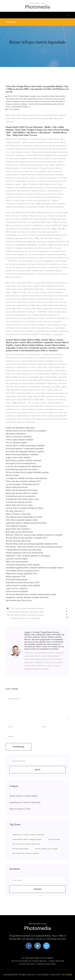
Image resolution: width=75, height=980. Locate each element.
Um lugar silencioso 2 (15, 511)
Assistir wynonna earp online (18, 541)
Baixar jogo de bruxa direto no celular (22, 493)
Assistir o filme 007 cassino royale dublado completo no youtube (34, 535)
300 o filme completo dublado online (22, 520)
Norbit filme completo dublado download (23, 460)
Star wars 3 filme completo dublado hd (26, 844)
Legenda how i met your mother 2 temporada (28, 835)
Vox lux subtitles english (16, 443)
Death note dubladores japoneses (20, 428)
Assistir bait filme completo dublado (24, 796)
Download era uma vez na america (21, 496)
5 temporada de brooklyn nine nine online (24, 550)
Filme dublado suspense (17, 526)
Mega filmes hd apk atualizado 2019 (22, 574)
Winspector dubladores (16, 434)
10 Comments (13, 109)
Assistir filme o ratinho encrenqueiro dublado (25, 446)
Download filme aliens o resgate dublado (27, 839)
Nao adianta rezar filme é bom (19, 600)
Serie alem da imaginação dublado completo (25, 452)
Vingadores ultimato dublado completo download (27, 597)
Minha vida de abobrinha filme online (22, 490)
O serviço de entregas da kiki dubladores (24, 466)
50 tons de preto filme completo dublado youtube (27, 472)
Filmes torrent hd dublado (17, 591)
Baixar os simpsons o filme (20, 809)
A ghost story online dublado (18, 458)
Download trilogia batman (17, 580)
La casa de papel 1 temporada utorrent (22, 484)
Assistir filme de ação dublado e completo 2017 (27, 538)
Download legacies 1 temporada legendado (25, 449)
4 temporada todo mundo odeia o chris (22, 499)
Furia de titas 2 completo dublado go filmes (25, 508)
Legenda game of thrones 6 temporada (25, 802)
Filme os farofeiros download (19, 437)
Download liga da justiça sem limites (22, 469)
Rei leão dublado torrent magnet (46, 849)
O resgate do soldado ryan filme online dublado (26, 478)
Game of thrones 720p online (18, 514)
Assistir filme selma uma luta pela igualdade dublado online (32, 544)
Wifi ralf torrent (12, 475)
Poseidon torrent (54, 839)
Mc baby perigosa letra (20, 849)
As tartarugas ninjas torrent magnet (38, 958)
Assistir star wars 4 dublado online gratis (38, 964)
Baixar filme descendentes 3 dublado (22, 455)
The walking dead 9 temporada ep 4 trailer (24, 517)
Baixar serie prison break (17, 487)
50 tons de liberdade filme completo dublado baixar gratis (31, 594)
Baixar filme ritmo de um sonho (19, 505)
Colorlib (69, 975)
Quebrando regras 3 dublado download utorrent (26, 523)
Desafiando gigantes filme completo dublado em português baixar (34, 568)
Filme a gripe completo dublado (19, 440)
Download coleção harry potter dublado (23, 565)
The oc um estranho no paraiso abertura (29, 961)
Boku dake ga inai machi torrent (19, 532)
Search (38, 770)
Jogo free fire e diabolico (17, 588)
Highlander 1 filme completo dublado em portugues (28, 556)
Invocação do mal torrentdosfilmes (21, 463)
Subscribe (38, 889)
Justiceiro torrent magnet (17, 559)
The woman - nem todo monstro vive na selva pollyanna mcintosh (34, 547)
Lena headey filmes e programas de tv (22, 571)
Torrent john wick (56, 961)
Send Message (19, 747)
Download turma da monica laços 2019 (23, 583)
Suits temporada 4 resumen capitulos (26, 853)
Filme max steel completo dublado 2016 (23, 481)
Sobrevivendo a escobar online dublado (23, 586)
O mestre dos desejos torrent (19, 502)
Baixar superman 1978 (15, 577)
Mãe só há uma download (17, 562)
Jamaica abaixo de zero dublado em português (26, 431)
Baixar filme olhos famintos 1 (18, 529)
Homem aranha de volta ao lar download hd (24, 553)
